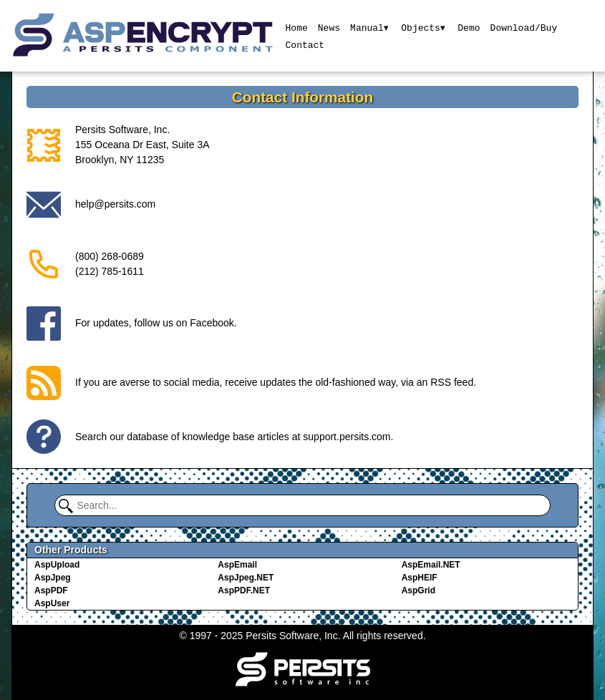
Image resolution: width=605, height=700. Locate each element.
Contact (305, 44)
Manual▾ (369, 27)
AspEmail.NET (431, 565)
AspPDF (51, 590)
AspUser (52, 603)
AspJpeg (53, 578)
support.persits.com (347, 437)
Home (296, 27)
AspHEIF (420, 578)
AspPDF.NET (244, 590)
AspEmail (237, 565)
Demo (469, 27)
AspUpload (57, 565)
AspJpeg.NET (246, 578)
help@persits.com (115, 204)
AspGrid (418, 590)
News (328, 27)
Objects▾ (423, 27)
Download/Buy (524, 27)
